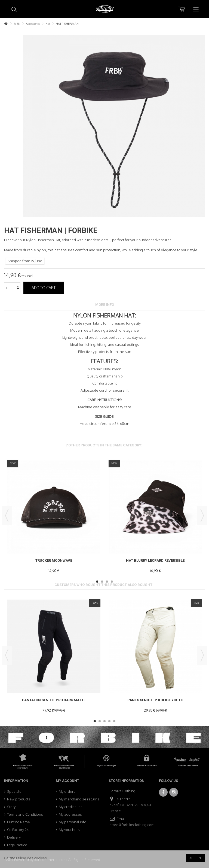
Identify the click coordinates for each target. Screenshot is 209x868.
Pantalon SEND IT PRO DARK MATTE (54, 700)
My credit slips (71, 807)
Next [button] (202, 516)
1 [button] (97, 582)
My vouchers (69, 830)
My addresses (70, 814)
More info (105, 305)
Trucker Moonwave (54, 560)
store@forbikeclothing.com (132, 825)
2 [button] (102, 582)
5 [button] (114, 721)
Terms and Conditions (25, 814)
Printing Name (19, 822)
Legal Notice (17, 845)
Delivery (14, 837)
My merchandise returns (79, 799)
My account (67, 781)
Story (11, 807)
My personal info (73, 822)
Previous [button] (7, 516)
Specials (14, 791)
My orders (67, 791)
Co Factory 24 (18, 830)
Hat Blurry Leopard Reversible (155, 560)
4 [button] (112, 582)
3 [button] (107, 582)
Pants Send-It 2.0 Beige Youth (155, 700)
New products (19, 799)
